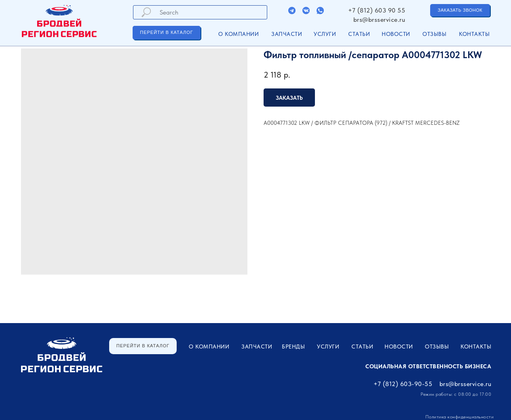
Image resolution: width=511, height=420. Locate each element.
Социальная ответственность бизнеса (428, 366)
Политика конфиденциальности (460, 417)
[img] (292, 10)
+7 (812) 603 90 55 (377, 10)
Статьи (359, 34)
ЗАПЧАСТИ (287, 34)
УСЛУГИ (325, 34)
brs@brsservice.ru (379, 20)
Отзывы (434, 34)
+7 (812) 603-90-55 (403, 384)
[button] (460, 10)
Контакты (474, 34)
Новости (396, 34)
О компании (239, 34)
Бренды (293, 346)
